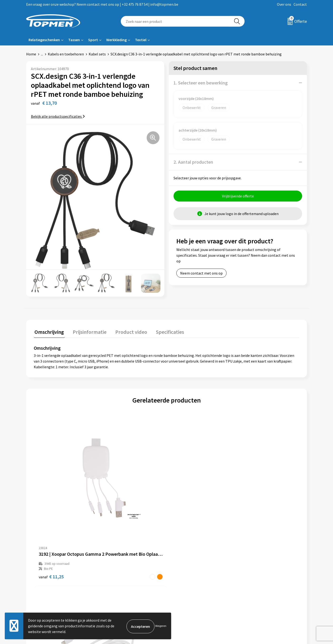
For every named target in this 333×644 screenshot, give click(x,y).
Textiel (141, 40)
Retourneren (183, 567)
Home (31, 54)
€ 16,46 (118, 508)
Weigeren (161, 626)
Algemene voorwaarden (261, 560)
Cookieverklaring (256, 567)
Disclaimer (251, 581)
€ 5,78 (249, 503)
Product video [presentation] (127, 331)
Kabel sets (97, 54)
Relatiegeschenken (44, 40)
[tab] (48, 332)
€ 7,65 (183, 508)
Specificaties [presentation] (164, 331)
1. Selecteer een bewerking (201, 83)
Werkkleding (116, 40)
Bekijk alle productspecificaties (58, 116)
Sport (93, 40)
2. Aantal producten (193, 162)
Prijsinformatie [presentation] (87, 331)
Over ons (284, 4)
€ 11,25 (51, 508)
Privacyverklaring (256, 574)
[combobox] (175, 21)
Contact (300, 4)
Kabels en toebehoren (66, 54)
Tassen (74, 40)
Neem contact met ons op (201, 273)
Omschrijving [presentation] (48, 331)
